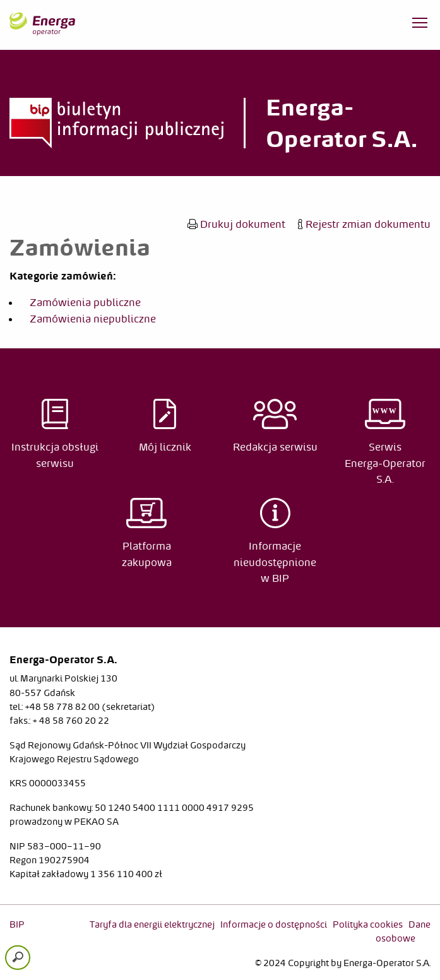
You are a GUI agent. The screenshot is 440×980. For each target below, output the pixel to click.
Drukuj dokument (236, 224)
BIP (17, 924)
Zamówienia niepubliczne (93, 319)
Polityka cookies (368, 924)
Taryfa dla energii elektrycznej (152, 924)
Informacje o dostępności (274, 924)
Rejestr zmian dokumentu (364, 224)
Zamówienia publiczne (85, 302)
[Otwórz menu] (420, 25)
